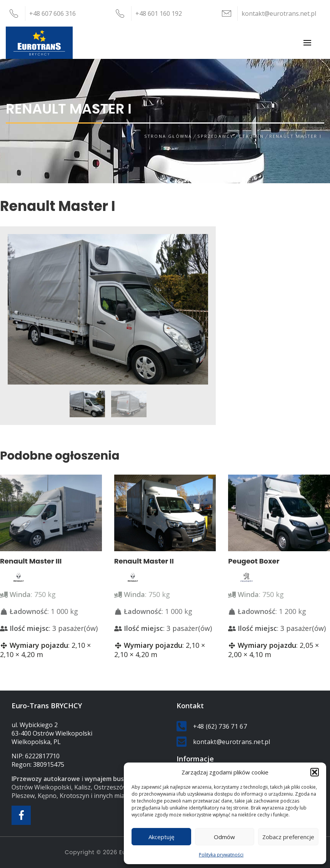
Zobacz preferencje (288, 837)
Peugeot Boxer (254, 561)
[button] (315, 772)
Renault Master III (31, 561)
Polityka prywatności (221, 855)
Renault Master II (144, 561)
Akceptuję (161, 837)
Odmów (224, 837)
